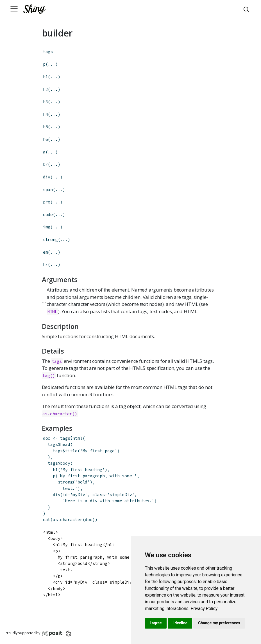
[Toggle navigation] (14, 9)
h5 (46, 127)
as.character (57, 414)
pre (47, 202)
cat (47, 520)
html (77, 438)
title (71, 451)
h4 (46, 114)
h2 (46, 89)
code (48, 215)
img (47, 227)
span (48, 190)
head (65, 444)
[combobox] (247, 9)
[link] (204, 609)
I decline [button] (180, 623)
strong (50, 240)
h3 (46, 102)
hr (46, 264)
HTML (52, 312)
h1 (46, 77)
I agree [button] (156, 623)
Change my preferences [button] (219, 623)
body (65, 463)
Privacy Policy (204, 609)
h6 (46, 139)
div (47, 177)
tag (46, 376)
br (46, 164)
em (46, 252)
